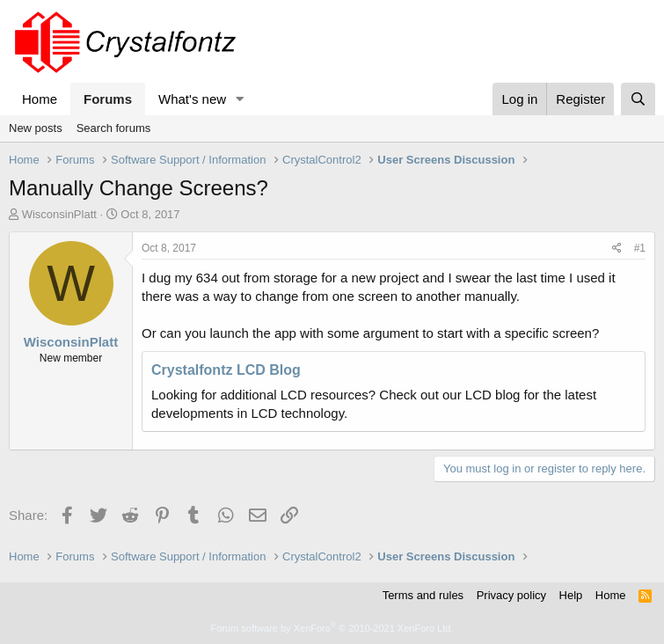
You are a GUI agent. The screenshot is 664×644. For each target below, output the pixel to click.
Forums (108, 99)
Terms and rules (423, 595)
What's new (192, 99)
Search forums (114, 128)
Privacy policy (511, 595)
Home (40, 99)
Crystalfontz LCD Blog (226, 370)
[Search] (638, 99)
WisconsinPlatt (59, 214)
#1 (640, 248)
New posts (36, 128)
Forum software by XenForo (332, 628)
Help (571, 595)
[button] (240, 99)
